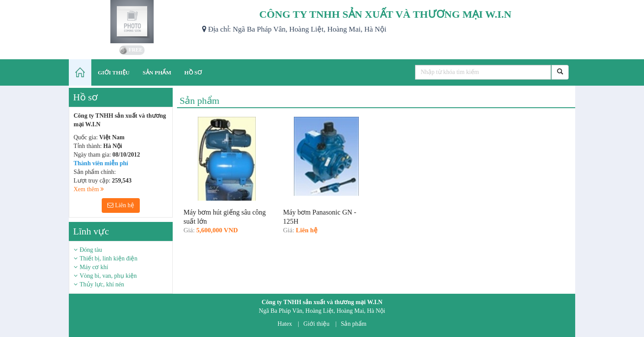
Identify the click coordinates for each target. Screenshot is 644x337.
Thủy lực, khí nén (102, 284)
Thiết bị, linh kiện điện (108, 258)
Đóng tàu (91, 250)
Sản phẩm (354, 324)
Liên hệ (121, 205)
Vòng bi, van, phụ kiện (108, 276)
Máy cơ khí (94, 267)
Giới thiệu (316, 324)
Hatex (285, 324)
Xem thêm (89, 189)
